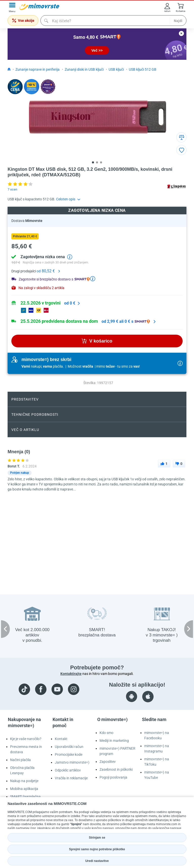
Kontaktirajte (71, 674)
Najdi (178, 21)
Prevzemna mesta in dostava (26, 749)
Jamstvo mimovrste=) (72, 762)
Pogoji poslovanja (113, 777)
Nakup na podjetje (24, 781)
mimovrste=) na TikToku (157, 762)
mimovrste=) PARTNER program (117, 751)
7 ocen (12, 189)
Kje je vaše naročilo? (26, 739)
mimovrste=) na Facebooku (157, 735)
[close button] (181, 33)
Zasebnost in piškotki (116, 769)
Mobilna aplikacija (24, 789)
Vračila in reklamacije (71, 778)
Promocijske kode (69, 754)
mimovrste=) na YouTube (157, 775)
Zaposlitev (108, 762)
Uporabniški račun (69, 747)
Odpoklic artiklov (68, 770)
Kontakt (61, 739)
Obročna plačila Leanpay (22, 770)
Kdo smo (106, 733)
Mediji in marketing (114, 741)
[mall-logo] (39, 7)
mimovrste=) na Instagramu (157, 749)
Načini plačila (20, 760)
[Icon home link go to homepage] (9, 69)
